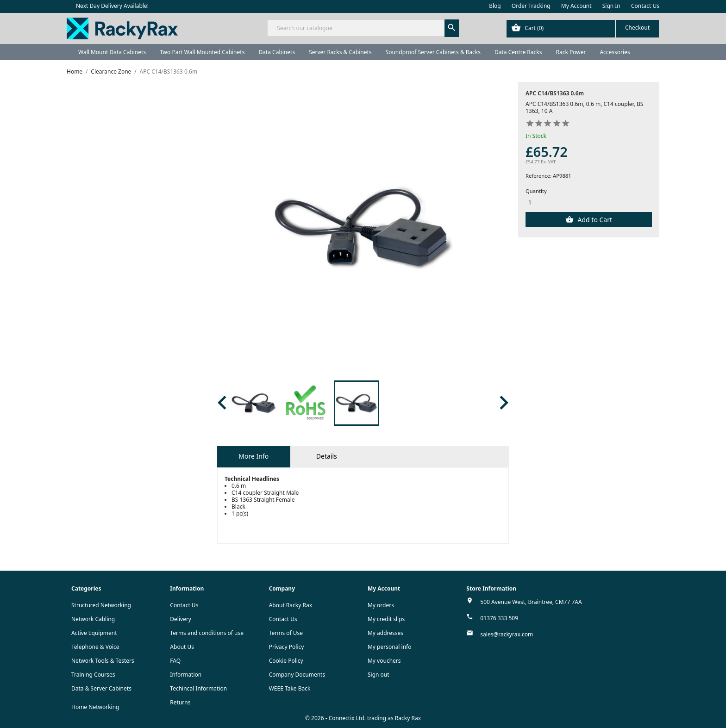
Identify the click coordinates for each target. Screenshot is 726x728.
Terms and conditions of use (207, 633)
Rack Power (571, 52)
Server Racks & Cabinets (340, 52)
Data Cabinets (277, 52)
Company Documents (297, 675)
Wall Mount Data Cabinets (112, 52)
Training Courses (93, 675)
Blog (495, 6)
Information (186, 675)
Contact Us (645, 6)
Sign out (379, 675)
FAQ (175, 661)
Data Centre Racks (518, 52)
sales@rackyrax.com (507, 634)
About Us (182, 647)
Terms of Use (286, 633)
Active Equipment (94, 633)
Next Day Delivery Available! (112, 6)
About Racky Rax (291, 605)
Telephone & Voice (95, 647)
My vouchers (384, 661)
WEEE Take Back (290, 688)
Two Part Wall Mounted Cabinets (202, 52)
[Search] (363, 28)
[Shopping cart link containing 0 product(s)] (583, 29)
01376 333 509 (499, 618)
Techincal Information (198, 688)
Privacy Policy (287, 647)
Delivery (181, 619)
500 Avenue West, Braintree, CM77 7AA (531, 602)
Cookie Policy (286, 661)
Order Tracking (531, 6)
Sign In (611, 6)
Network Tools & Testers (103, 661)
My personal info (390, 647)
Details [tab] (327, 456)
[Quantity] (588, 203)
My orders (381, 605)
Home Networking (95, 707)
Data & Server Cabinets (101, 688)
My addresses (385, 633)
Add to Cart (594, 220)
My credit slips (386, 619)
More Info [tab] (253, 456)
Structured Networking (101, 605)
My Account (576, 6)
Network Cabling (93, 619)
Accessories (615, 52)
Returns (180, 702)
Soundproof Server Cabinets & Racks (433, 52)
